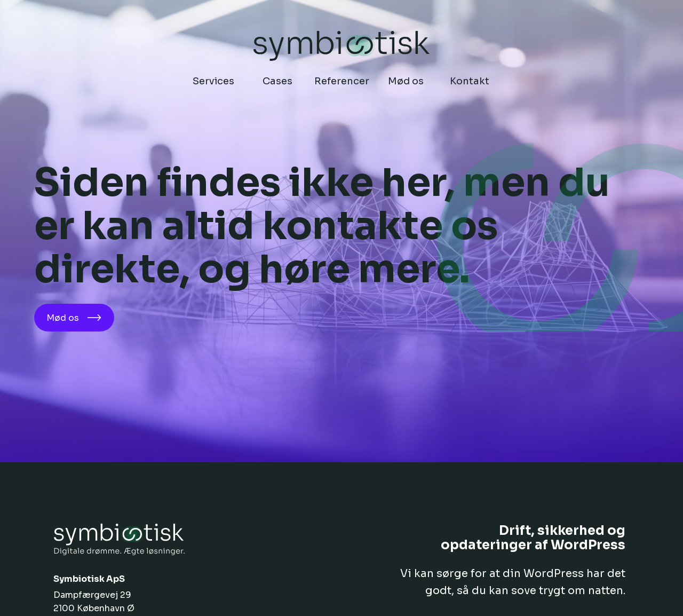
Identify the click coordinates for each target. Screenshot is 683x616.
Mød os (74, 318)
